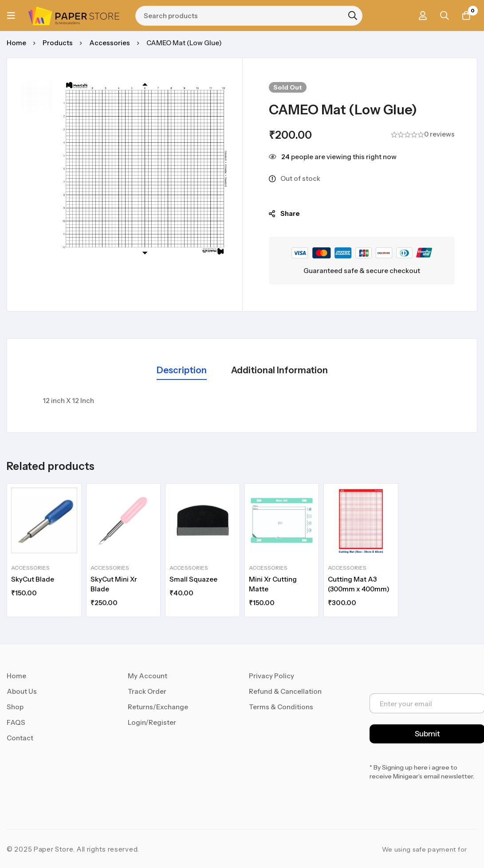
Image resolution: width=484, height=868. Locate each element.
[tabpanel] (242, 401)
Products (58, 43)
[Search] (353, 16)
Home (16, 43)
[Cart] (466, 16)
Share (290, 213)
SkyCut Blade (33, 579)
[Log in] (421, 16)
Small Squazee (193, 579)
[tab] (182, 371)
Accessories (110, 43)
